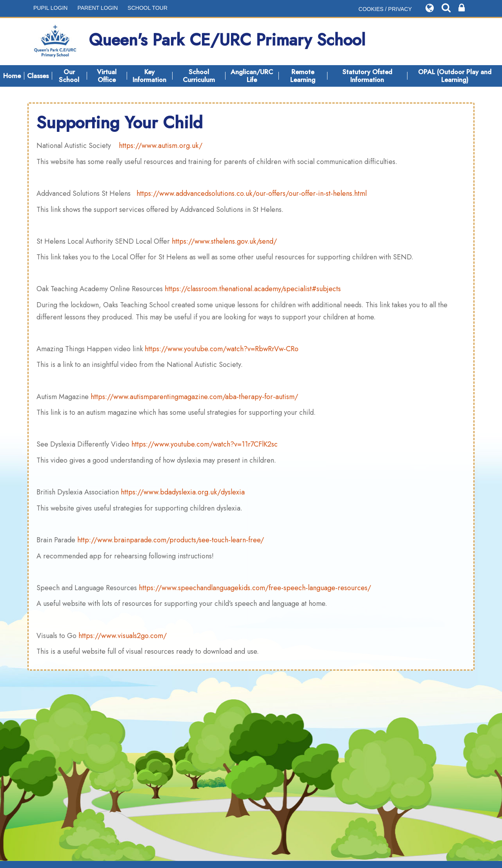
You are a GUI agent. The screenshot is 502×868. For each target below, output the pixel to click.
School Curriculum (199, 76)
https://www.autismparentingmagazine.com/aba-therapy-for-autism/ (194, 397)
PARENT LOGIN (97, 8)
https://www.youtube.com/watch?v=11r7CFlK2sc (205, 444)
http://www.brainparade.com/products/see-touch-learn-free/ (171, 540)
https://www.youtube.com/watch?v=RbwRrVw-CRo (222, 349)
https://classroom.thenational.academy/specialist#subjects (253, 289)
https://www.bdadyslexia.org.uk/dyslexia (183, 492)
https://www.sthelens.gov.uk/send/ (224, 241)
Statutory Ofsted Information (367, 76)
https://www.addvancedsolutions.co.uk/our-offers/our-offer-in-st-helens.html (252, 193)
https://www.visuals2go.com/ (123, 636)
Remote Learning (303, 76)
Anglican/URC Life (252, 76)
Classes (38, 76)
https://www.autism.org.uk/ (161, 146)
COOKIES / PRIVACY (385, 9)
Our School (69, 76)
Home (12, 76)
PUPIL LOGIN (50, 8)
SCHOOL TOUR (147, 8)
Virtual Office (107, 76)
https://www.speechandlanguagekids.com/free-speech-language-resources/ (255, 588)
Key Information (149, 76)
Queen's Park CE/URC (199, 42)
